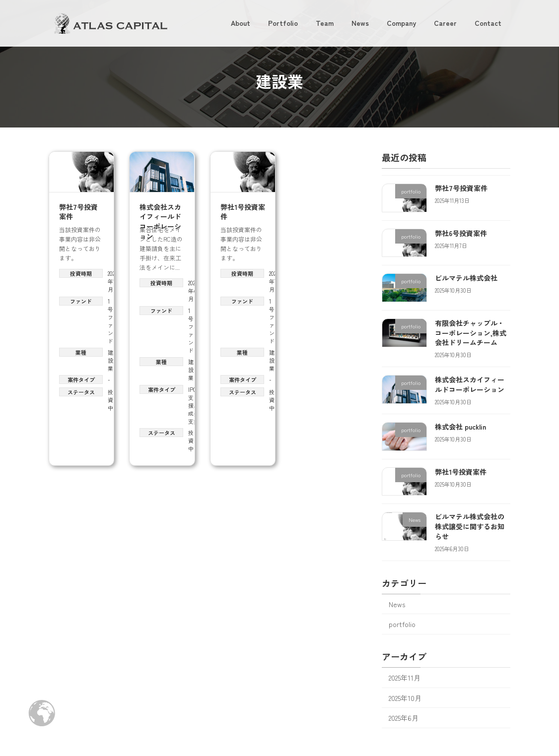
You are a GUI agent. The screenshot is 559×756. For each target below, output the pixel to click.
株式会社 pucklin (460, 427)
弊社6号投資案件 (461, 233)
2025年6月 (404, 718)
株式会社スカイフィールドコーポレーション (160, 221)
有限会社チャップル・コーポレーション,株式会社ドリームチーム (471, 333)
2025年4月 (193, 291)
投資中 (110, 400)
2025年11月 (112, 281)
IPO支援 (192, 397)
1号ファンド (110, 321)
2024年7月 (274, 281)
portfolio (402, 624)
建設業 (110, 360)
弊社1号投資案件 (243, 212)
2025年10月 (405, 698)
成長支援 (194, 417)
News (397, 604)
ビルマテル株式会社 (466, 278)
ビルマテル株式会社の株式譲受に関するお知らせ (470, 526)
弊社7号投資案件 (78, 212)
